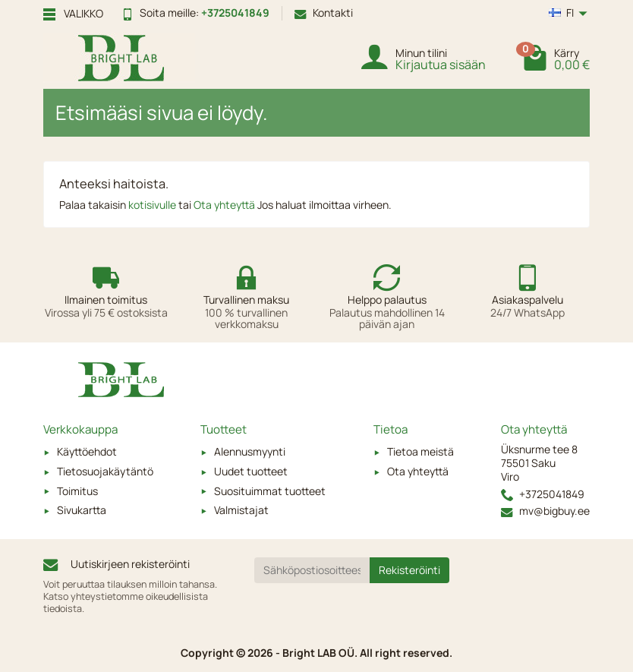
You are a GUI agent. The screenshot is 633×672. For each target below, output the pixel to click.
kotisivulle (153, 205)
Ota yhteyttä (225, 205)
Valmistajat (241, 510)
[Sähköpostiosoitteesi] (312, 570)
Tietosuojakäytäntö (105, 471)
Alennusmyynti (250, 451)
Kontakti (324, 13)
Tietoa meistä (420, 451)
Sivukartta (82, 510)
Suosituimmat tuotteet (270, 491)
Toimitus (77, 491)
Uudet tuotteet (251, 471)
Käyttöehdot (87, 451)
